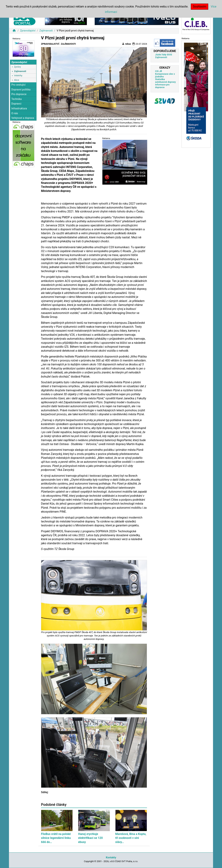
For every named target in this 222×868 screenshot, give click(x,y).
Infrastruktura (19, 109)
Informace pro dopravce (162, 86)
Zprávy (17, 67)
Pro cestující (18, 85)
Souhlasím (200, 7)
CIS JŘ (158, 71)
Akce (16, 80)
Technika (16, 99)
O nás (15, 113)
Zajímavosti (46, 31)
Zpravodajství (28, 31)
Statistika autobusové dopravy (165, 81)
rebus (126, 44)
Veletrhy (18, 75)
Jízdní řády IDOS (164, 55)
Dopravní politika (21, 90)
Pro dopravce (19, 94)
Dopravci (16, 104)
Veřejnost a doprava (23, 118)
